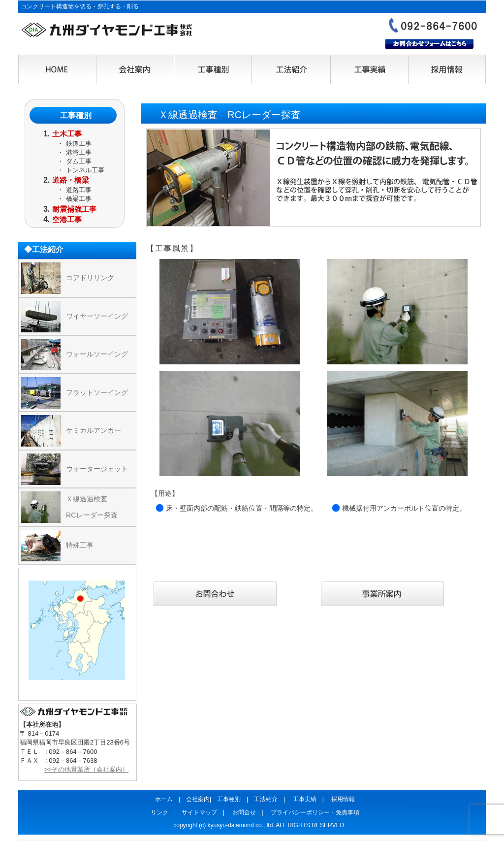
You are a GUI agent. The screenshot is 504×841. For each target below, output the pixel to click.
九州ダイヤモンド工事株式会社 (107, 30)
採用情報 (446, 70)
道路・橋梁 (71, 180)
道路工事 (79, 190)
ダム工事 (79, 161)
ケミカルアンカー (94, 430)
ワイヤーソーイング (97, 316)
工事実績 (369, 70)
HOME (58, 70)
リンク (159, 812)
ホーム (164, 799)
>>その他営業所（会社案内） (86, 769)
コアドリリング (90, 278)
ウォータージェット (97, 469)
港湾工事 (79, 152)
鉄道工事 (79, 144)
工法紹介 (291, 70)
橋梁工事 (79, 199)
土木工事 (67, 134)
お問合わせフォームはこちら (429, 44)
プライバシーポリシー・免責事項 (315, 812)
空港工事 (67, 219)
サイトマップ (199, 812)
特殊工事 (80, 545)
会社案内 (135, 70)
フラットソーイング (97, 392)
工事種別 (213, 70)
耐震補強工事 (74, 209)
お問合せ (244, 812)
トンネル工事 (85, 170)
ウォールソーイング (97, 354)
